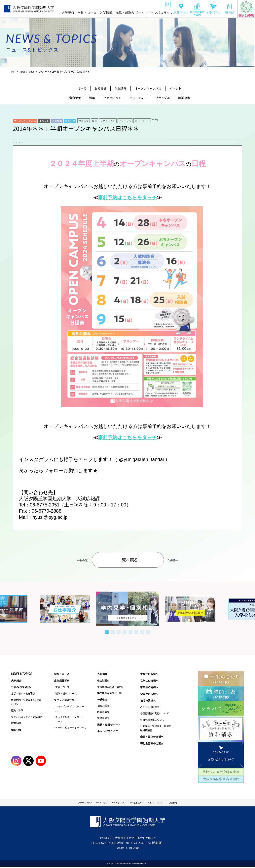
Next (179, 560)
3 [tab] (119, 632)
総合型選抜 (103, 681)
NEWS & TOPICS (21, 673)
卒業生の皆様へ (105, 4)
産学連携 (184, 98)
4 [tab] (125, 632)
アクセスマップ (72, 803)
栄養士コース (62, 688)
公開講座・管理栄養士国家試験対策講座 (156, 730)
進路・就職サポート (137, 14)
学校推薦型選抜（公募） (110, 693)
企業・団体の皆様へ (155, 4)
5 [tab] (130, 632)
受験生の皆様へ (71, 4)
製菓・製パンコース (66, 694)
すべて (82, 88)
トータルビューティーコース (71, 729)
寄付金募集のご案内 (197, 10)
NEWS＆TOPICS (29, 71)
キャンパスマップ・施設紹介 (27, 717)
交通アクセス (181, 9)
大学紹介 (83, 14)
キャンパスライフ (161, 14)
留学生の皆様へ (122, 4)
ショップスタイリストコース (70, 709)
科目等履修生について (152, 721)
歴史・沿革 (17, 711)
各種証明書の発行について (155, 715)
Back (76, 560)
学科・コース (100, 14)
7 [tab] (142, 632)
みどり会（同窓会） (151, 709)
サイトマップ (94, 803)
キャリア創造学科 (65, 701)
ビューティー (138, 98)
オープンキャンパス (148, 88)
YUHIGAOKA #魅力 (21, 688)
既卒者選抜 (103, 712)
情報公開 (17, 730)
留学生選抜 (103, 718)
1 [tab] (107, 632)
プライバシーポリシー (164, 803)
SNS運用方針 (138, 803)
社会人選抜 (103, 706)
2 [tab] (113, 632)
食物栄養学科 (62, 681)
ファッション (112, 98)
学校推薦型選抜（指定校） (112, 687)
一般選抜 (102, 699)
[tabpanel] (128, 609)
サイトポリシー (116, 803)
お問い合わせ (213, 9)
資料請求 (229, 9)
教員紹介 (17, 723)
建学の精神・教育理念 (23, 694)
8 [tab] (148, 632)
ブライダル (163, 98)
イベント (175, 88)
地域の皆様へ (138, 4)
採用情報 (187, 803)
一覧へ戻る (128, 560)
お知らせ (100, 88)
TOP (14, 71)
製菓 (92, 98)
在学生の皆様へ (88, 4)
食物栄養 (75, 98)
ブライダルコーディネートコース (70, 720)
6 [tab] (136, 632)
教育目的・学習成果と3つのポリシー (26, 702)
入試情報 (116, 14)
